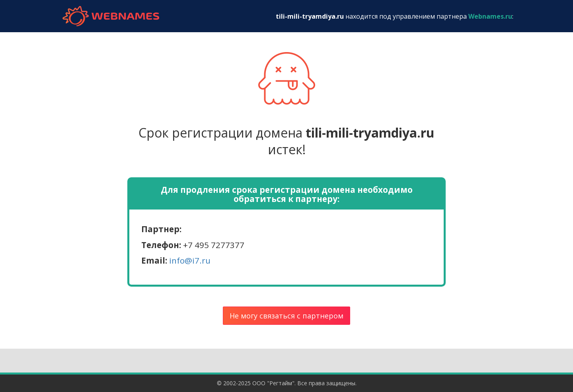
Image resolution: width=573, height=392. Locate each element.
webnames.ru (111, 16)
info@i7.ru (190, 260)
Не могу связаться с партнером (286, 316)
